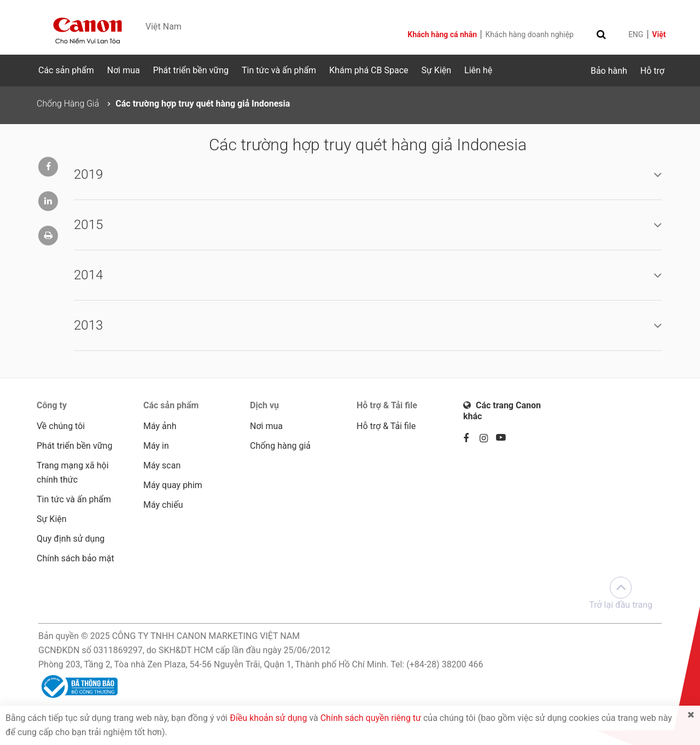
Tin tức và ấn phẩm (279, 70)
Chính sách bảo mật (75, 558)
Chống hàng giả (280, 446)
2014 (88, 275)
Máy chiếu (163, 505)
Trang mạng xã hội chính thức (73, 473)
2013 (88, 325)
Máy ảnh (160, 426)
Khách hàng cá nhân (443, 34)
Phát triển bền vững (191, 70)
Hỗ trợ (652, 71)
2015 (88, 225)
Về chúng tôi (61, 426)
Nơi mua (124, 70)
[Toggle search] (601, 34)
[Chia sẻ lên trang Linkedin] (48, 201)
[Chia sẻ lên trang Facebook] (48, 167)
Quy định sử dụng (71, 539)
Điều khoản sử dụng (268, 718)
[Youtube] (504, 439)
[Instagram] (488, 439)
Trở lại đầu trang (621, 593)
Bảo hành (609, 71)
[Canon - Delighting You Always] (87, 31)
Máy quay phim (173, 485)
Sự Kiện (436, 70)
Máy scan (162, 465)
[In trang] (48, 236)
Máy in (156, 446)
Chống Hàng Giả (68, 104)
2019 (88, 174)
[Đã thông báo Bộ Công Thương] (78, 686)
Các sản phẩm (66, 70)
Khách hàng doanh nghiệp (530, 34)
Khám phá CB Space (369, 70)
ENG (636, 34)
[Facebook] (471, 439)
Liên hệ (478, 70)
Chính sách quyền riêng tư (371, 718)
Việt (659, 34)
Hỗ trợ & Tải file (386, 426)
